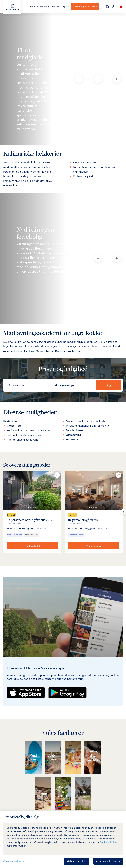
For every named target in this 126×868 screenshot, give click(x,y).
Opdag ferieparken (38, 6)
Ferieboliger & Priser (85, 6)
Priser (56, 6)
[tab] (35, 79)
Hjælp (66, 6)
